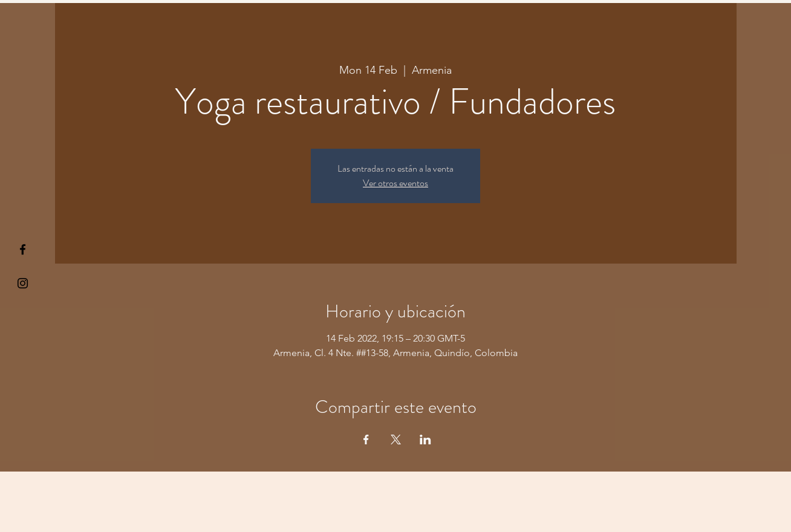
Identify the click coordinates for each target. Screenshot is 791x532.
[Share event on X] (396, 440)
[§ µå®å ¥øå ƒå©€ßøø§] (23, 249)
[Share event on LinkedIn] (425, 440)
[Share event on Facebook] (366, 440)
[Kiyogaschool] (23, 283)
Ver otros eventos (395, 183)
